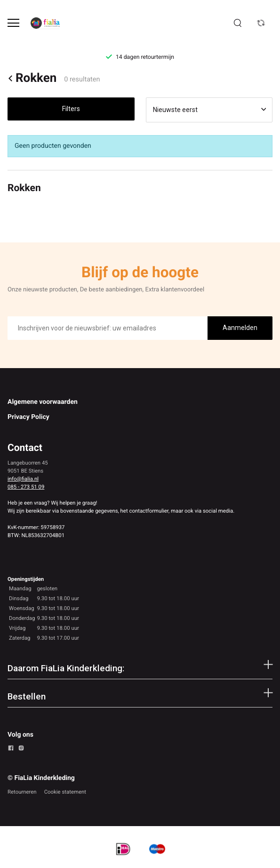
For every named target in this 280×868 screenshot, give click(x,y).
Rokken (32, 79)
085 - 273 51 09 (26, 487)
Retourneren (22, 792)
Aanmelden (240, 328)
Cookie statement (65, 792)
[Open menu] (13, 23)
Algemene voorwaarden (43, 402)
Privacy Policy (28, 417)
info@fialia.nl (23, 479)
